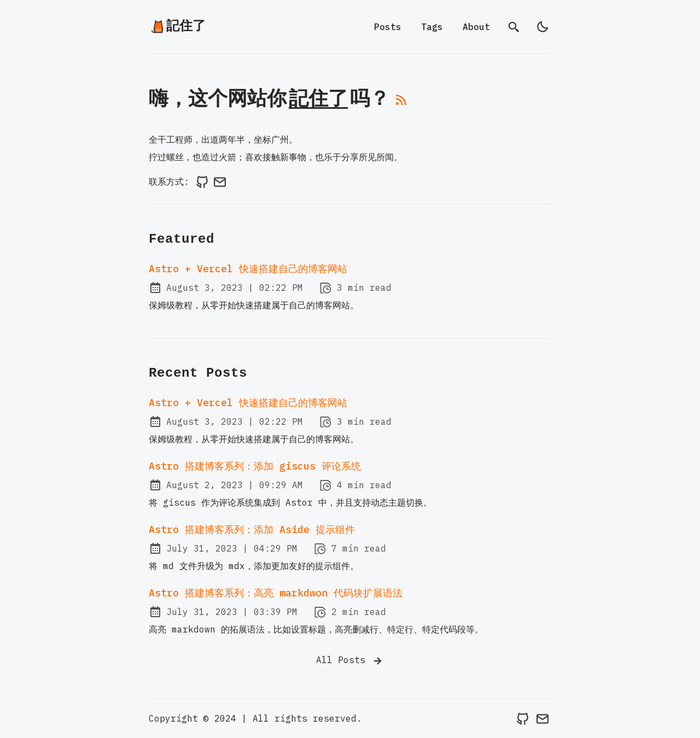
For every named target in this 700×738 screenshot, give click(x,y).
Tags (432, 27)
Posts (388, 27)
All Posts (350, 661)
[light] (542, 27)
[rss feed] (401, 104)
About (476, 27)
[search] (514, 27)
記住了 (178, 27)
